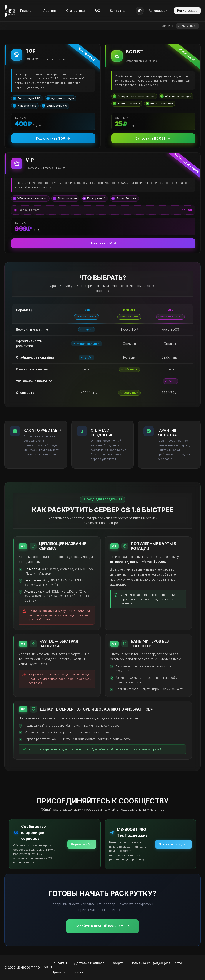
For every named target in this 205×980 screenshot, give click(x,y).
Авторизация (159, 11)
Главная (27, 11)
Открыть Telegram (173, 844)
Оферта (118, 963)
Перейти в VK (82, 844)
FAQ (97, 11)
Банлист (79, 972)
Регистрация (187, 11)
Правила (59, 972)
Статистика (75, 11)
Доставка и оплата (89, 963)
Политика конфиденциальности (156, 963)
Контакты (118, 11)
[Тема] (140, 11)
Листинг (50, 11)
